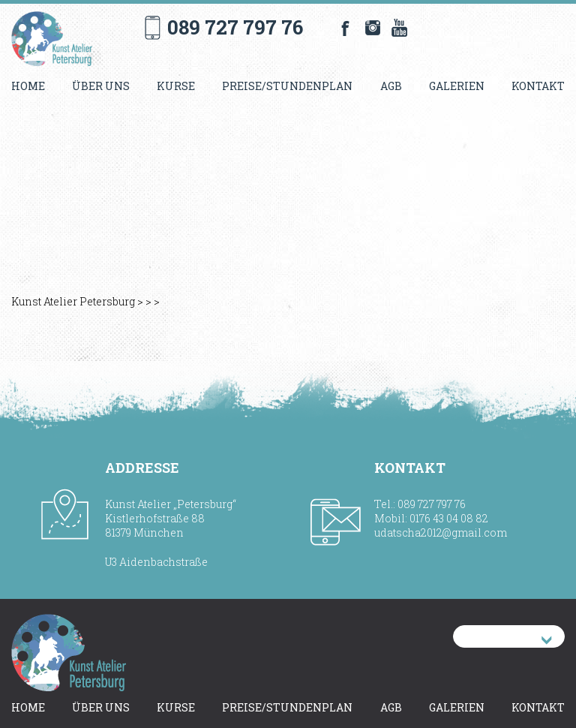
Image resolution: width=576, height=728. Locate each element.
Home (28, 86)
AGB (391, 86)
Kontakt (538, 86)
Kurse (176, 86)
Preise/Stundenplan (287, 86)
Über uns (101, 86)
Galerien (457, 86)
